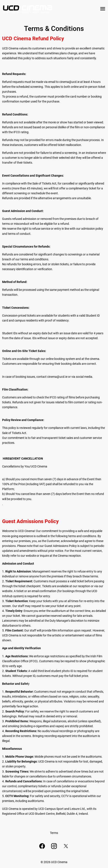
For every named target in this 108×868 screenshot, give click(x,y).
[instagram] (54, 846)
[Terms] (54, 833)
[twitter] (66, 846)
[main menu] (103, 9)
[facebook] (42, 846)
